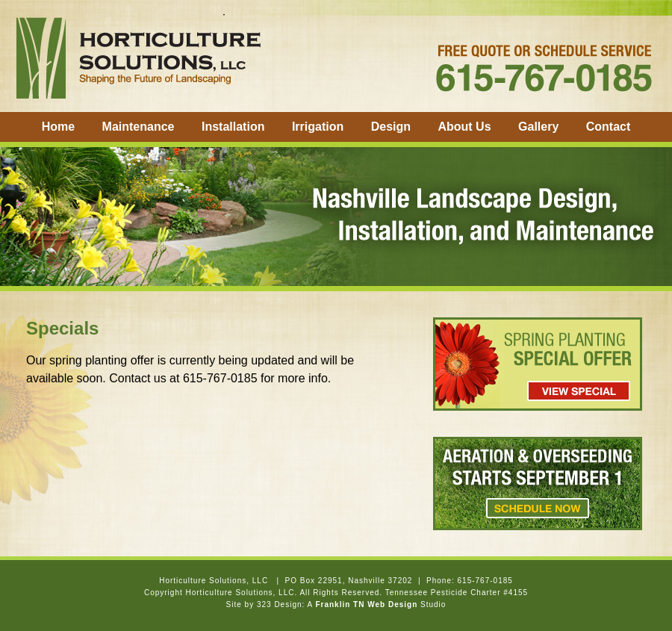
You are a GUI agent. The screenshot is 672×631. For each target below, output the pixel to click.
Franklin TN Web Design (366, 604)
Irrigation (318, 127)
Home (58, 127)
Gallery (538, 127)
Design (391, 127)
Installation (233, 127)
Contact (609, 127)
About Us (464, 127)
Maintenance (139, 127)
